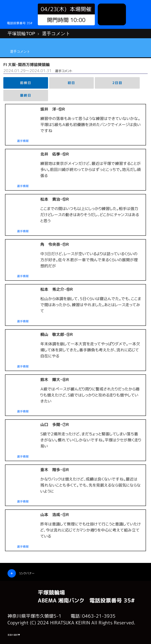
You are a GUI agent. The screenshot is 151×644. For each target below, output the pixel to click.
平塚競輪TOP (21, 34)
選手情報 (23, 141)
